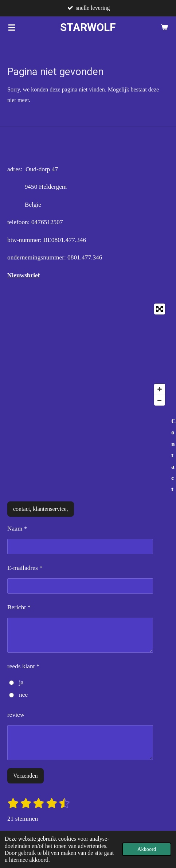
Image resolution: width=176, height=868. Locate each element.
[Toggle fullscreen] (160, 309)
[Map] (88, 355)
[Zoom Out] (160, 400)
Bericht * (19, 607)
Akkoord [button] (147, 849)
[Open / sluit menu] (12, 27)
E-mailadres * (25, 568)
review (16, 715)
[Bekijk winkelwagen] (164, 27)
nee (18, 695)
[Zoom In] (160, 389)
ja (16, 682)
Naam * (17, 529)
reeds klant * (24, 666)
